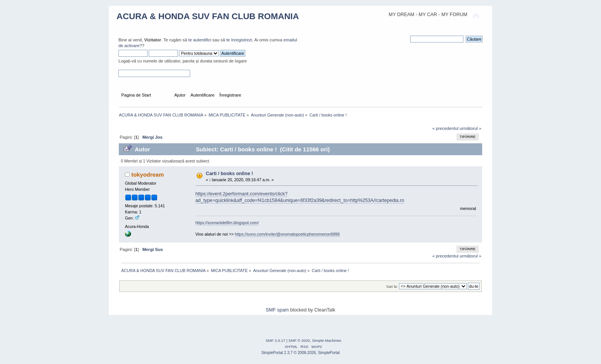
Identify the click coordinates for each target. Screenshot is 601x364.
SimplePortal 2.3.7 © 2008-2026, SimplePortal (301, 353)
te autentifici (200, 40)
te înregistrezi (239, 40)
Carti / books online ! (229, 174)
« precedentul (445, 128)
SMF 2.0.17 (276, 340)
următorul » (470, 128)
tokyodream (148, 175)
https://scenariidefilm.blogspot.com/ (227, 223)
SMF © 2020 (299, 340)
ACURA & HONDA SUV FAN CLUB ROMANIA (208, 16)
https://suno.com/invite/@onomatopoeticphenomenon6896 (287, 234)
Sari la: (392, 286)
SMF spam (277, 310)
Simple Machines (327, 340)
